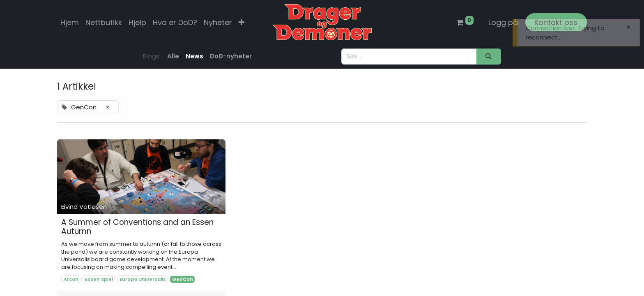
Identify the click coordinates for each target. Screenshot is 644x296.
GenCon (183, 279)
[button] (241, 22)
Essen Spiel (99, 279)
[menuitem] (70, 22)
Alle (173, 56)
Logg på (503, 22)
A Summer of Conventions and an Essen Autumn (137, 227)
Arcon (71, 279)
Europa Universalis (143, 279)
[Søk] (489, 57)
